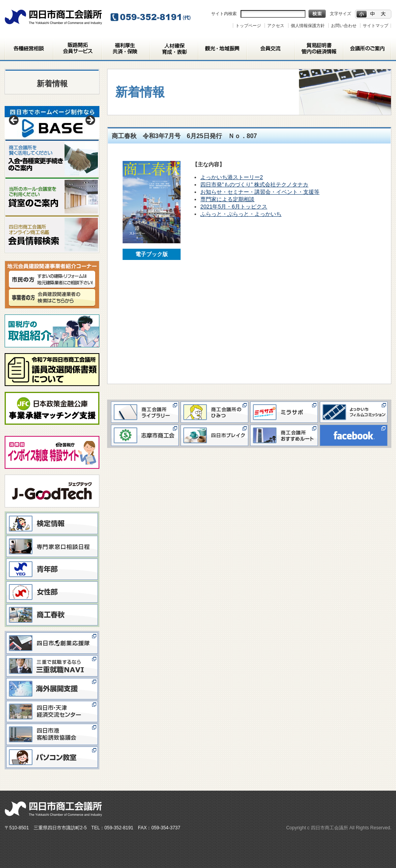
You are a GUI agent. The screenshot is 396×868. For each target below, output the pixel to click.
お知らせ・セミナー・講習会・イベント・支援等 (260, 192)
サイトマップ (376, 26)
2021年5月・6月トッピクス (234, 207)
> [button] (90, 121)
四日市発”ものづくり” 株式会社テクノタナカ (254, 185)
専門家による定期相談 (227, 199)
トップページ (248, 26)
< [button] (14, 121)
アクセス (276, 26)
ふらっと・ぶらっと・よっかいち (241, 214)
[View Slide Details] (52, 122)
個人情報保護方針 (308, 26)
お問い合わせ (344, 26)
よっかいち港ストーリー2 (232, 177)
